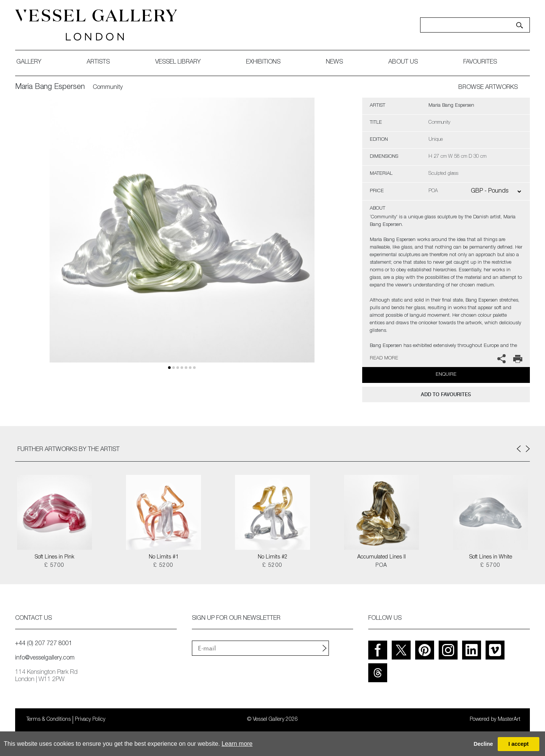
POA (381, 566)
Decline (483, 744)
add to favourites (446, 394)
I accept (519, 744)
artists (98, 62)
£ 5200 (163, 566)
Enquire (446, 375)
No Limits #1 (164, 557)
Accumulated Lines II (381, 557)
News (334, 62)
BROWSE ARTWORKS (488, 88)
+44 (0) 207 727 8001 (44, 644)
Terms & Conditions (49, 720)
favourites (480, 62)
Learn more (237, 744)
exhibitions (263, 62)
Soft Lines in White (491, 557)
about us (403, 62)
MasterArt (509, 720)
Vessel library (178, 62)
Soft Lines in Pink (54, 557)
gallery (29, 62)
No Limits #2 (273, 557)
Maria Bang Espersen (50, 87)
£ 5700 (54, 566)
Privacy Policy (90, 720)
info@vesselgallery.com (45, 658)
